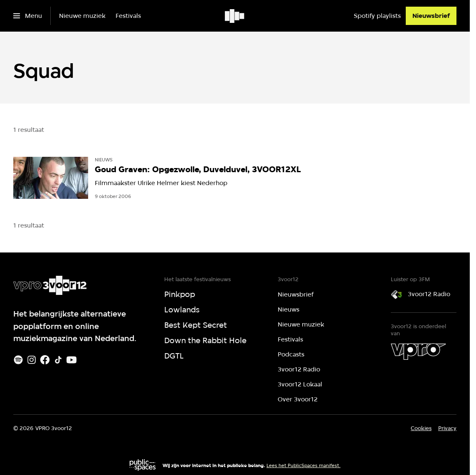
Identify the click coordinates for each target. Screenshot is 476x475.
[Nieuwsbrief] (431, 16)
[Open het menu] (28, 16)
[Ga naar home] (235, 16)
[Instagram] (32, 360)
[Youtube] (72, 360)
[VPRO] (418, 351)
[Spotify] (18, 360)
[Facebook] (45, 360)
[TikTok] (58, 360)
